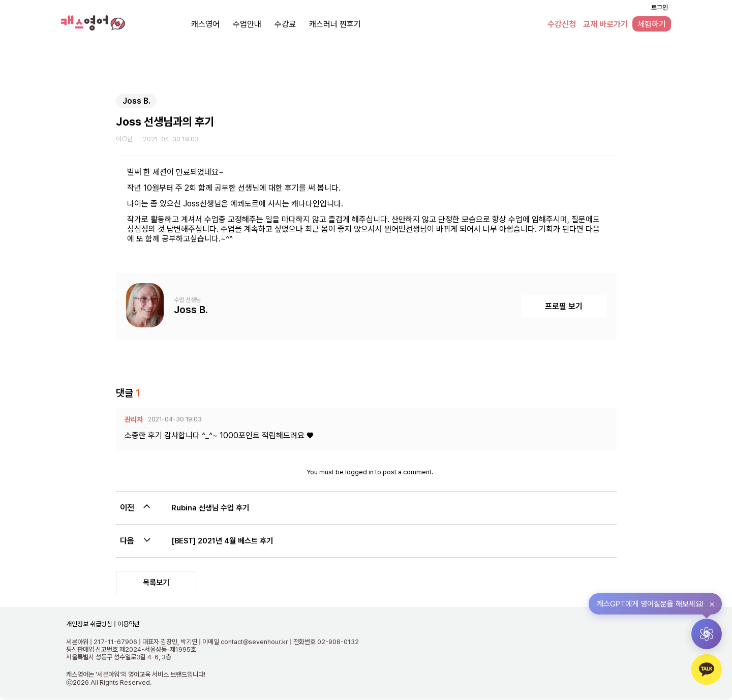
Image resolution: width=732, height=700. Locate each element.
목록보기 (156, 583)
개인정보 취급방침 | (91, 624)
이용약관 (128, 624)
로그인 (660, 7)
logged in (359, 472)
